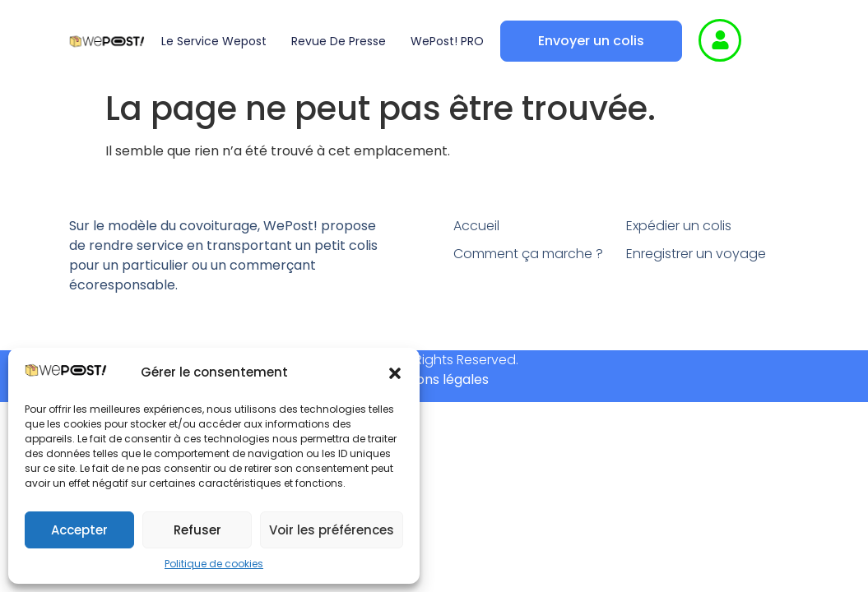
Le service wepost (214, 41)
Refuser (197, 530)
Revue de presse (339, 41)
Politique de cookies (214, 564)
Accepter (79, 530)
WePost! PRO (447, 41)
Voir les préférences (332, 530)
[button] (395, 373)
